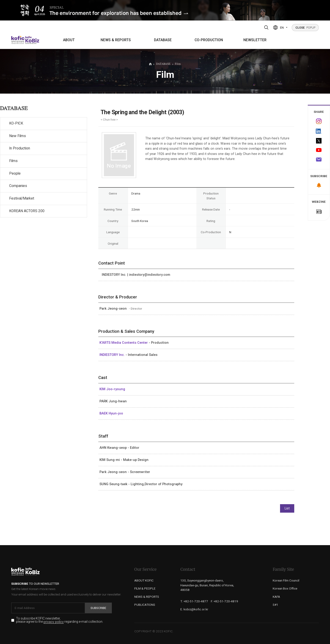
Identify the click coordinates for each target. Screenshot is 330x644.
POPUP (305, 28)
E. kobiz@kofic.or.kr (194, 609)
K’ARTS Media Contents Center (124, 343)
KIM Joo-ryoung (112, 389)
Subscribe (98, 608)
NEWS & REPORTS (116, 40)
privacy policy (54, 622)
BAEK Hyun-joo (111, 413)
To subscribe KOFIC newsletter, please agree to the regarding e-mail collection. (60, 620)
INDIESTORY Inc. (113, 355)
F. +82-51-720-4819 (224, 601)
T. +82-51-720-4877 (194, 601)
